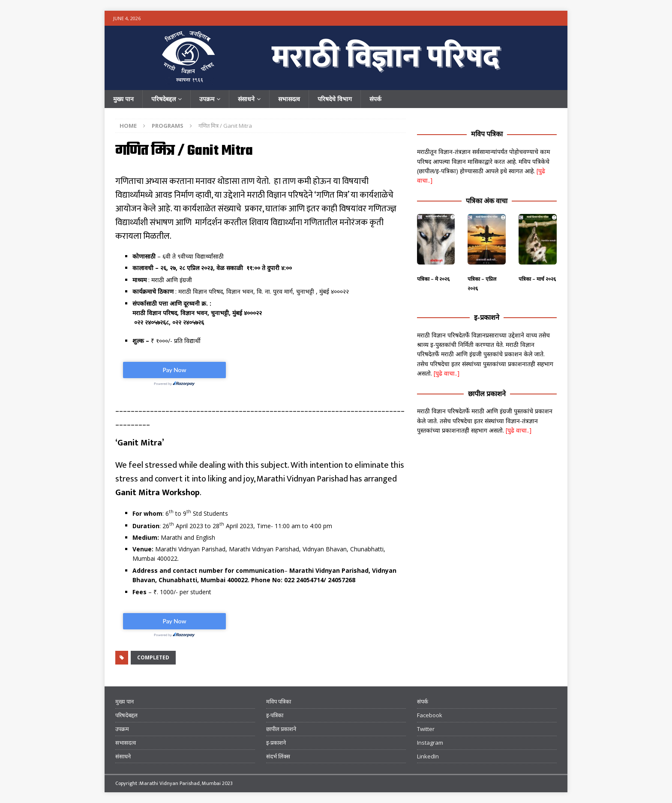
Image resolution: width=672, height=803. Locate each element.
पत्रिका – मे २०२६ (433, 279)
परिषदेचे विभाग (335, 99)
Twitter (426, 729)
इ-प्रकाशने (487, 317)
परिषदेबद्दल (163, 99)
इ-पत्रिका (275, 715)
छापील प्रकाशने (487, 394)
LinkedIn (428, 756)
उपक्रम (207, 99)
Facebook (430, 715)
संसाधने (246, 99)
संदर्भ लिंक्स (278, 756)
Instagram (430, 743)
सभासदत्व (289, 99)
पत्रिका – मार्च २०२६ (537, 279)
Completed (153, 657)
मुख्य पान (123, 99)
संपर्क (375, 99)
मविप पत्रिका (487, 134)
